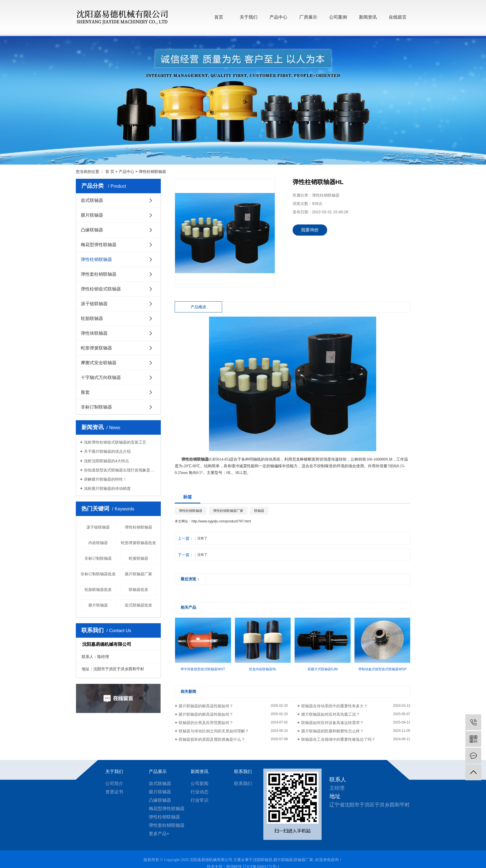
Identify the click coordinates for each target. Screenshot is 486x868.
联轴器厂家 (303, 860)
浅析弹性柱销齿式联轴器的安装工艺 (115, 442)
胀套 (85, 392)
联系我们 (243, 772)
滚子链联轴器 (94, 304)
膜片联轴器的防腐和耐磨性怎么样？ (332, 731)
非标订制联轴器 (96, 407)
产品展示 (158, 772)
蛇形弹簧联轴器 (96, 348)
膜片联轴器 (92, 215)
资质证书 (114, 792)
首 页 (110, 172)
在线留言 (398, 17)
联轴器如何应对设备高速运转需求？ (332, 723)
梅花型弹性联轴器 (99, 245)
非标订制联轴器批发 (98, 574)
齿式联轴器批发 (138, 605)
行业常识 (200, 800)
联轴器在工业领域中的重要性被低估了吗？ (338, 739)
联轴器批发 (138, 590)
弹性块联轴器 (94, 333)
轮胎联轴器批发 (98, 590)
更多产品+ (159, 834)
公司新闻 (200, 783)
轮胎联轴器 (92, 318)
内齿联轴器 (98, 543)
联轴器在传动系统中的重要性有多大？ (334, 706)
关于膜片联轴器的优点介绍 (107, 451)
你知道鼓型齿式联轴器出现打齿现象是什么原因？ (120, 470)
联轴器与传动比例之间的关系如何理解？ (214, 731)
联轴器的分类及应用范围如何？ (206, 723)
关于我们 (249, 17)
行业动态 (200, 792)
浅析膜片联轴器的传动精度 (107, 488)
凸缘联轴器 (92, 230)
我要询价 (310, 230)
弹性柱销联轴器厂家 (228, 511)
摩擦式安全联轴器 (99, 363)
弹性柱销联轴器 (152, 172)
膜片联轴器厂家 (138, 574)
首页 (219, 17)
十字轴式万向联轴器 (101, 377)
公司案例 (338, 17)
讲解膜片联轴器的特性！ (105, 479)
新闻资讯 (368, 17)
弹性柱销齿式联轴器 (101, 289)
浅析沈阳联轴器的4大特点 (106, 461)
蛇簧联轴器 (138, 558)
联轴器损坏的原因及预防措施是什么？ (212, 739)
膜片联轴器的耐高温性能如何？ (206, 706)
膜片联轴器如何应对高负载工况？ (331, 714)
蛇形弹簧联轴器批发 (138, 543)
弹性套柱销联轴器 (99, 274)
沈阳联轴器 (263, 860)
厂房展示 (308, 17)
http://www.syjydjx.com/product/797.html (221, 521)
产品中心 (278, 17)
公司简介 (114, 783)
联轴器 (259, 511)
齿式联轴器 (92, 200)
